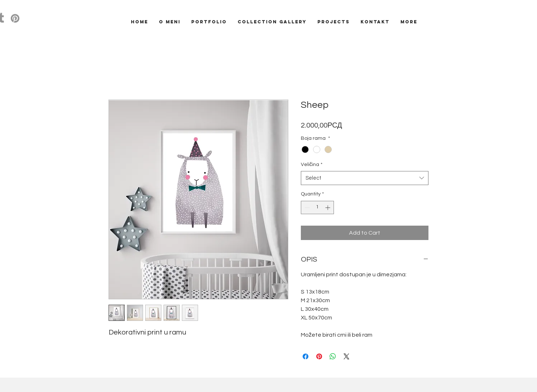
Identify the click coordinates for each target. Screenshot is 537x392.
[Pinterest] (15, 18)
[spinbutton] (317, 207)
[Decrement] (306, 207)
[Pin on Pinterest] (319, 356)
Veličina (312, 165)
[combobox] (365, 178)
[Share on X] (346, 356)
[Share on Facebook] (306, 356)
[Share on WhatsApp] (333, 356)
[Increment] (328, 207)
